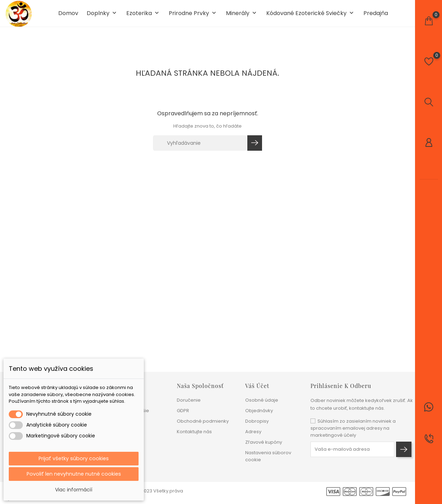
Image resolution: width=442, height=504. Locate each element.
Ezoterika (143, 17)
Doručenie (189, 400)
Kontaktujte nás (194, 432)
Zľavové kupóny (264, 442)
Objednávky (259, 411)
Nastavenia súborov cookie (268, 456)
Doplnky (102, 17)
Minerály (242, 17)
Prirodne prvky (193, 17)
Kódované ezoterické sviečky (311, 17)
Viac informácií (74, 490)
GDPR (183, 411)
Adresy (253, 432)
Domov (68, 17)
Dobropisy (257, 421)
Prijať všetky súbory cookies (74, 457)
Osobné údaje (262, 400)
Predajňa (376, 17)
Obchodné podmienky (203, 421)
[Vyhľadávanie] (200, 150)
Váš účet (257, 386)
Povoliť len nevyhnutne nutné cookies (74, 473)
